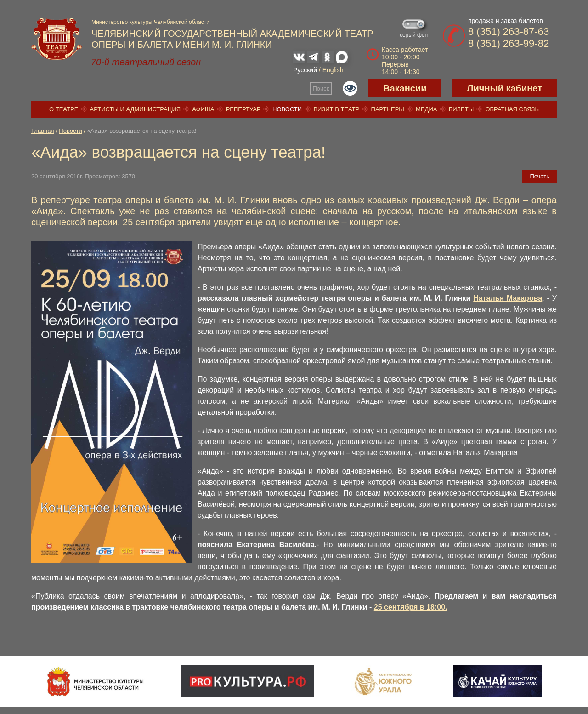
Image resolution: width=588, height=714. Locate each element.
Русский (305, 70)
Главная (42, 131)
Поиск (321, 89)
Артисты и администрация (136, 109)
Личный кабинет (505, 88)
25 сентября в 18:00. (411, 607)
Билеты (461, 109)
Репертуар (243, 109)
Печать (540, 176)
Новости (287, 109)
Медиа (426, 109)
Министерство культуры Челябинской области (150, 22)
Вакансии (405, 88)
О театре (64, 109)
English (333, 70)
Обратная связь (512, 109)
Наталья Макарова (508, 298)
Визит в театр (336, 109)
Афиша (203, 109)
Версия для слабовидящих (350, 88)
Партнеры (388, 109)
